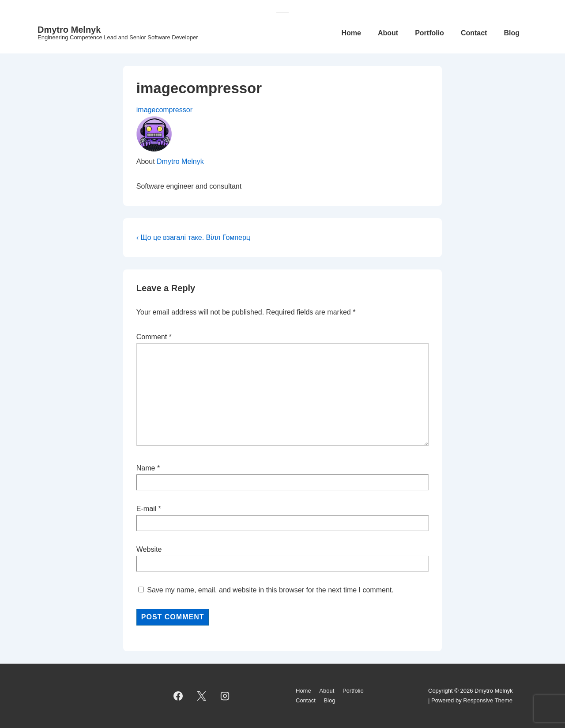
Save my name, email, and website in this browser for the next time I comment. (270, 590)
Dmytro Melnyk (69, 30)
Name (146, 468)
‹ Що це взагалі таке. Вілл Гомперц (193, 237)
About (388, 33)
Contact (474, 33)
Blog (512, 33)
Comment (154, 337)
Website (149, 549)
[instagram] (225, 696)
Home (351, 33)
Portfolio (429, 33)
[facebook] (178, 696)
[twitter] (202, 696)
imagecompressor (164, 110)
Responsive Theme (488, 700)
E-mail (146, 509)
